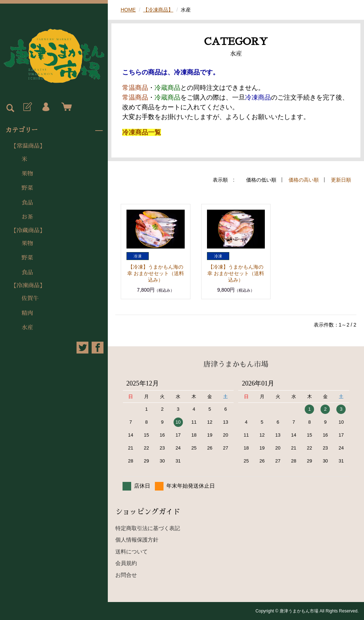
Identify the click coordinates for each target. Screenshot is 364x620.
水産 (27, 328)
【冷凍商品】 (28, 286)
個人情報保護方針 (137, 540)
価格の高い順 (304, 180)
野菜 (27, 188)
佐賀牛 (30, 298)
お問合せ (126, 575)
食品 (27, 203)
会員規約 (126, 563)
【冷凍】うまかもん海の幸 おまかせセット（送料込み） (156, 273)
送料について (132, 551)
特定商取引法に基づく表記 (148, 528)
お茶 (27, 217)
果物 (27, 174)
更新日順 (341, 180)
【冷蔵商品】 (28, 231)
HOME (128, 10)
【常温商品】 (28, 146)
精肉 (27, 313)
